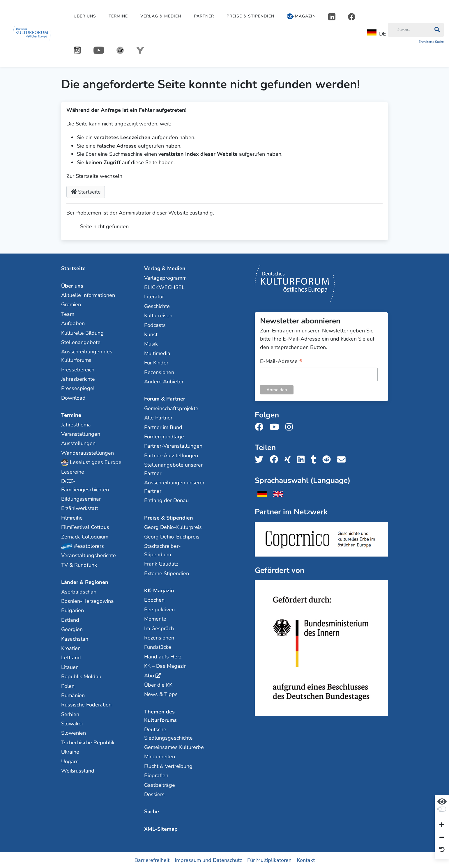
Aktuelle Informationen (88, 295)
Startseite (86, 192)
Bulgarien (73, 610)
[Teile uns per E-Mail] (343, 459)
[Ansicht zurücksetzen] (442, 850)
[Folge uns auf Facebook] (261, 427)
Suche (152, 812)
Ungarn (70, 761)
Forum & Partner (165, 398)
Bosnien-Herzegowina (87, 601)
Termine (118, 16)
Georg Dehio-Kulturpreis (173, 527)
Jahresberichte (78, 379)
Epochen (154, 600)
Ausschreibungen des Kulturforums (87, 356)
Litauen (70, 667)
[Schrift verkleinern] (442, 837)
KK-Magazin (159, 590)
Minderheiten (160, 757)
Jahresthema (76, 424)
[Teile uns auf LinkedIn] (303, 459)
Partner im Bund (163, 427)
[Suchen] (409, 30)
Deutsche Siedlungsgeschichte (168, 733)
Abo (149, 675)
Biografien (156, 775)
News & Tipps (161, 694)
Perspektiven (159, 609)
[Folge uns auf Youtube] (276, 427)
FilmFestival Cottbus (85, 527)
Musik (151, 344)
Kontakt (306, 860)
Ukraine (70, 752)
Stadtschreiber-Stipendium (162, 550)
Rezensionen (159, 372)
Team (68, 314)
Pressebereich (78, 369)
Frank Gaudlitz (161, 564)
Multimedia (157, 353)
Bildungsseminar (81, 499)
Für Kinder (156, 362)
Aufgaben (73, 323)
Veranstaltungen (81, 434)
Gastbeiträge (160, 785)
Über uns (85, 16)
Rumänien (73, 695)
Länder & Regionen (85, 582)
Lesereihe (73, 472)
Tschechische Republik (88, 742)
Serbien (70, 714)
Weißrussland (78, 770)
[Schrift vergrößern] (442, 825)
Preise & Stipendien (250, 16)
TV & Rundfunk (79, 565)
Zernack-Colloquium (85, 536)
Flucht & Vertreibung (168, 766)
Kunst (151, 334)
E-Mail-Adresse (281, 361)
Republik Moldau (81, 676)
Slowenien (74, 733)
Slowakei (72, 723)
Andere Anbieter (164, 381)
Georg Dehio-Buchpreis (172, 536)
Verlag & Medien (161, 16)
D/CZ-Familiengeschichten (85, 485)
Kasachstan (75, 639)
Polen (68, 686)
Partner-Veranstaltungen (173, 446)
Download (73, 398)
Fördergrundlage (164, 436)
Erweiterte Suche (431, 42)
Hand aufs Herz (163, 656)
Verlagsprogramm (165, 278)
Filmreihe (72, 518)
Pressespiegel (78, 388)
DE (377, 33)
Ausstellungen (78, 443)
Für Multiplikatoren (269, 860)
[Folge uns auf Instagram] (291, 427)
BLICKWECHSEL (164, 287)
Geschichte (157, 306)
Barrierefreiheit (152, 860)
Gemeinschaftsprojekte (171, 408)
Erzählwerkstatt (80, 508)
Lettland (71, 657)
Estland (70, 620)
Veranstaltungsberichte (89, 555)
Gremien (71, 304)
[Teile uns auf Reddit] (328, 459)
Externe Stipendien (167, 573)
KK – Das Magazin (165, 666)
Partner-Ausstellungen (171, 455)
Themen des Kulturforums (160, 716)
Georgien (72, 629)
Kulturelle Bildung (82, 333)
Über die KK (158, 685)
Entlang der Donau (166, 500)
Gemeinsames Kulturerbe (174, 747)
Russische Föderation (86, 704)
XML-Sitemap (161, 829)
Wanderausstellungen (87, 453)
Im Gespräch (159, 628)
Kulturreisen (158, 315)
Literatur (154, 297)
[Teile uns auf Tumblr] (315, 459)
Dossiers (154, 794)
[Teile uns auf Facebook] (276, 459)
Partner (204, 16)
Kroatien (71, 648)
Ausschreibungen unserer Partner (174, 487)
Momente (155, 619)
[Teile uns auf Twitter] (261, 459)
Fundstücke (158, 647)
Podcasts (155, 325)
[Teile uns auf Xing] (289, 459)
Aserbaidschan (79, 591)
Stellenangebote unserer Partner (173, 469)
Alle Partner (158, 417)
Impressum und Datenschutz (208, 860)
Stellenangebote (81, 342)
